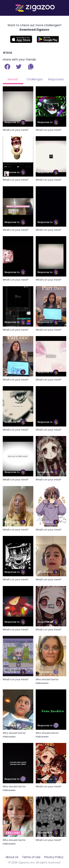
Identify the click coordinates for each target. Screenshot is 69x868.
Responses (56, 79)
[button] (31, 67)
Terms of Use (31, 857)
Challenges (35, 79)
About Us (12, 857)
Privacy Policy (54, 857)
